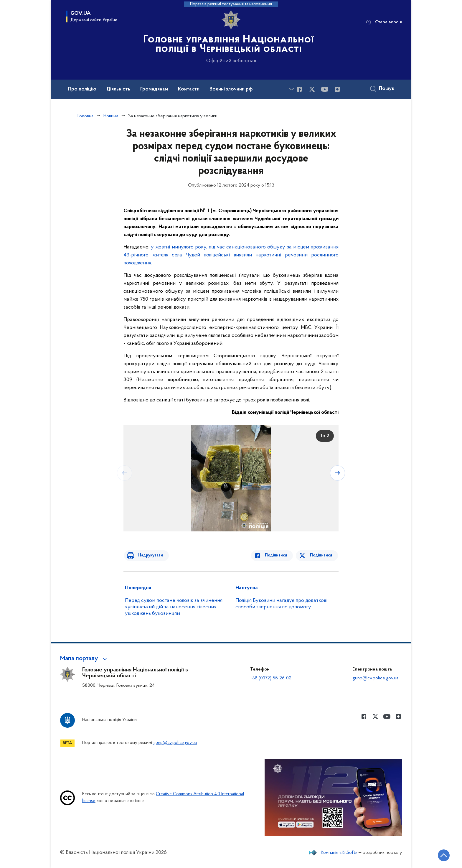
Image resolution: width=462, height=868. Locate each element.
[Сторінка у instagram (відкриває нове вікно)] (337, 89)
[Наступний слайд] (338, 473)
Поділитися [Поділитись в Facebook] (279, 555)
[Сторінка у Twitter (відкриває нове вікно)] (312, 89)
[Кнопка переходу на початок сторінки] (440, 855)
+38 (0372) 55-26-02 (271, 678)
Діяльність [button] (118, 89)
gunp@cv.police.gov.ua (375, 678)
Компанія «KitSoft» (339, 853)
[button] (84, 659)
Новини (111, 116)
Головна (85, 116)
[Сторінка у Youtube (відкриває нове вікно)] (325, 89)
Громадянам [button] (154, 89)
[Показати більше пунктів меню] (291, 89)
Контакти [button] (189, 89)
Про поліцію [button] (82, 89)
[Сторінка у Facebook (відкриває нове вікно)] (299, 89)
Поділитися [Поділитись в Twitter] (322, 555)
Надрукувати (148, 555)
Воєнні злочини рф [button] (231, 89)
